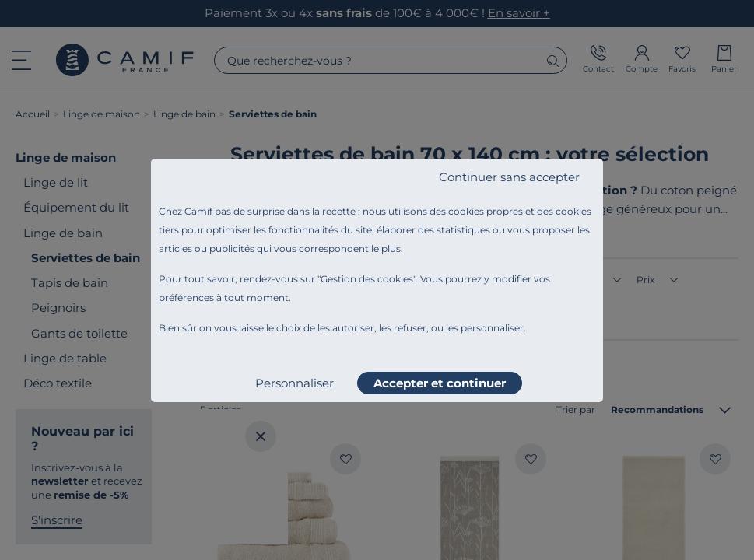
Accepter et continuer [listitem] (440, 383)
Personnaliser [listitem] (295, 383)
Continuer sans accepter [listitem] (509, 177)
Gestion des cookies (367, 279)
